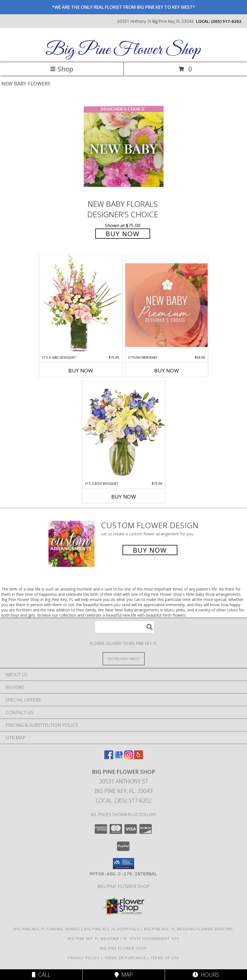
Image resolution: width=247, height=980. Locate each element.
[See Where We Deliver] (124, 659)
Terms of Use (165, 958)
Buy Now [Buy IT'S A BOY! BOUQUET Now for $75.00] (124, 497)
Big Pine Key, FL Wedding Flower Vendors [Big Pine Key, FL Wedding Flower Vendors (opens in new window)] (189, 929)
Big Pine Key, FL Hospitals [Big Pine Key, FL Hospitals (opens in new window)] (112, 929)
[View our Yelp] (139, 757)
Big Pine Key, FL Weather (93, 939)
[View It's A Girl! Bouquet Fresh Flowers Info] (81, 305)
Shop (62, 69)
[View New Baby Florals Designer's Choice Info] (124, 147)
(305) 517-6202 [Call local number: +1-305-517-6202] (226, 21)
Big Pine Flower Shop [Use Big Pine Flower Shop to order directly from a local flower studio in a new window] (123, 886)
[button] (123, 864)
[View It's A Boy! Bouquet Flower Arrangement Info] (124, 431)
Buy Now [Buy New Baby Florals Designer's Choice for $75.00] (123, 234)
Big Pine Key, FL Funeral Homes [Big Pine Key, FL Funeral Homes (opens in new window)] (47, 929)
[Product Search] (124, 627)
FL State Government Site (151, 939)
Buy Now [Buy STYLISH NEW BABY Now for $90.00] (167, 371)
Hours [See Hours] (206, 975)
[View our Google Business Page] (119, 757)
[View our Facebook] (109, 757)
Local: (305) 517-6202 (124, 801)
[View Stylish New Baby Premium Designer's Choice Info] (167, 305)
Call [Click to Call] (41, 975)
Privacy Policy (84, 958)
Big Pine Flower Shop (123, 50)
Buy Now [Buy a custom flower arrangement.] (150, 550)
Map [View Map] (124, 975)
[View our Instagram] (129, 757)
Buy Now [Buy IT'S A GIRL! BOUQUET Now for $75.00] (81, 371)
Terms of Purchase (125, 958)
